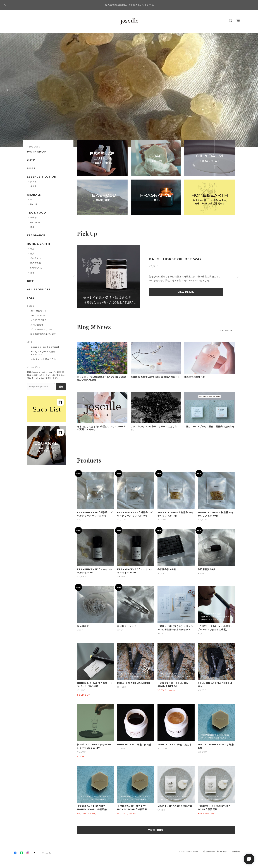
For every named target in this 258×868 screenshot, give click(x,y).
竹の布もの (36, 258)
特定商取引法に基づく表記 (43, 334)
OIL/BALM (34, 195)
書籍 (32, 273)
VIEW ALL (228, 330)
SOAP (31, 169)
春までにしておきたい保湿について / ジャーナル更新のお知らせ (101, 428)
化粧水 (34, 186)
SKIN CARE (36, 268)
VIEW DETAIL (186, 292)
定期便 (31, 160)
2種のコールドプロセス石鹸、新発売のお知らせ (209, 427)
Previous (8, 90)
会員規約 (236, 851)
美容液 (34, 182)
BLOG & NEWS (39, 315)
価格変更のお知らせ (195, 377)
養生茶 (34, 217)
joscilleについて (39, 311)
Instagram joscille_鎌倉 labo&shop (43, 353)
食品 (32, 249)
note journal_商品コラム (43, 359)
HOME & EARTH (38, 244)
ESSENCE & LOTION (42, 177)
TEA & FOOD (36, 213)
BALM (34, 204)
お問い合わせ (37, 325)
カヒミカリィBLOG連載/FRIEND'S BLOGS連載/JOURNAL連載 (102, 378)
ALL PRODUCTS (39, 290)
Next (250, 90)
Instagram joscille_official (45, 347)
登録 (61, 387)
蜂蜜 (32, 227)
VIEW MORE (156, 830)
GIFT (30, 281)
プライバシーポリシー (41, 329)
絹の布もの (36, 263)
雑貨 (32, 253)
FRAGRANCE (36, 235)
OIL (32, 200)
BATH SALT (37, 222)
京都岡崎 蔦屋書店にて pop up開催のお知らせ (155, 377)
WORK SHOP (36, 152)
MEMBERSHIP (38, 320)
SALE (31, 298)
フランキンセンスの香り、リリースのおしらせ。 (154, 428)
